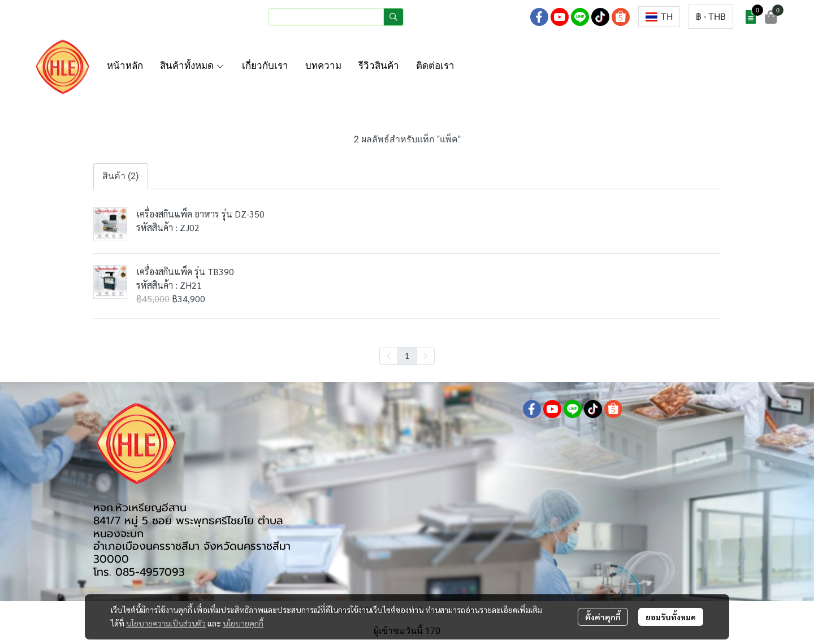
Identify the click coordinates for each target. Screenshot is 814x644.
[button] (336, 17)
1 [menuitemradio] (407, 355)
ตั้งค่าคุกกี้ (603, 617)
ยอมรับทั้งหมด (671, 617)
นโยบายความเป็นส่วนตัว (166, 623)
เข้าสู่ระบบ (437, 17)
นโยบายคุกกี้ (243, 623)
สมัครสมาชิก (495, 17)
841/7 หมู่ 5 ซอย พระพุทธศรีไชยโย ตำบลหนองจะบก (188, 527)
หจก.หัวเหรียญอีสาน (140, 508)
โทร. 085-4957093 (139, 572)
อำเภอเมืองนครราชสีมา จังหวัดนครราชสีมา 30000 (192, 552)
